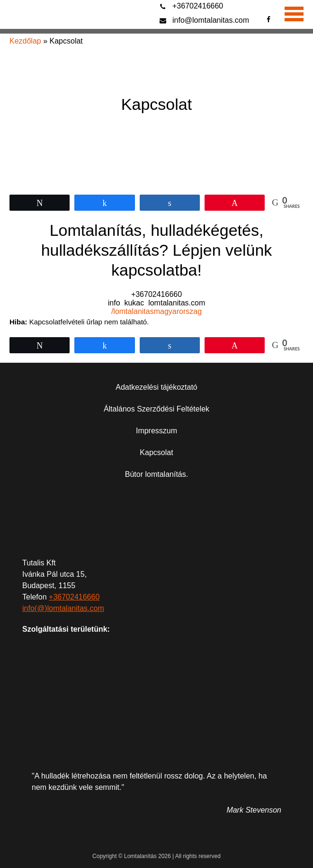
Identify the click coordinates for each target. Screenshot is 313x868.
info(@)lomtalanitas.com (63, 608)
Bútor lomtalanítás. (156, 474)
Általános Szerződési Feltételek (156, 409)
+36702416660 (198, 6)
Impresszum (156, 431)
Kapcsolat (156, 452)
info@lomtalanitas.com (211, 20)
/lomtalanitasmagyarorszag (156, 311)
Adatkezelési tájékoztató (156, 387)
